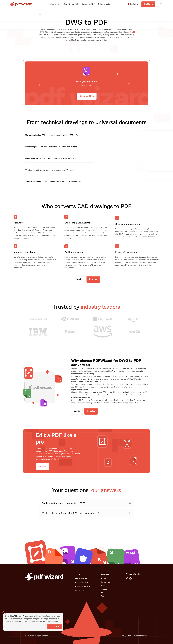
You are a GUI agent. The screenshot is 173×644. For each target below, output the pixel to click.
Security (104, 586)
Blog (103, 596)
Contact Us (105, 582)
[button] (132, 4)
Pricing (104, 579)
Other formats (104, 4)
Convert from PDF (71, 4)
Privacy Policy (126, 636)
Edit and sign (55, 4)
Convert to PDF (88, 4)
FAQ (103, 593)
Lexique (104, 589)
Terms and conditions (141, 636)
